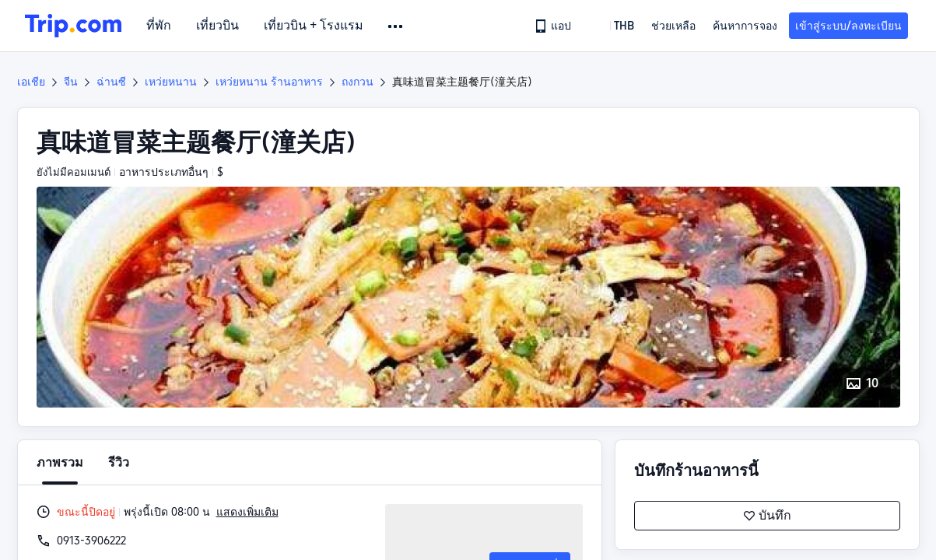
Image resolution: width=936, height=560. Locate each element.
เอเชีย (31, 82)
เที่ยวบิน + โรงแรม (314, 26)
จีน (71, 82)
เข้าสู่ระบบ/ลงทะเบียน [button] (848, 26)
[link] (554, 26)
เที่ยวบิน (217, 26)
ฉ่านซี (111, 82)
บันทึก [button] (767, 516)
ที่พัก (159, 26)
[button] (396, 26)
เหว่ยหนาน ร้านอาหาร (269, 82)
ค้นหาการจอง (745, 26)
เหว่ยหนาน (171, 82)
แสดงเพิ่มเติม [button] (247, 512)
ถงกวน (358, 82)
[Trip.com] (73, 26)
